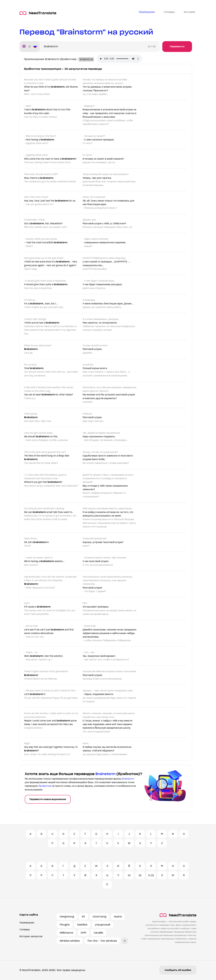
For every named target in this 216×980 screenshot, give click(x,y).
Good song (100, 917)
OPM (83, 933)
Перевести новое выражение (48, 799)
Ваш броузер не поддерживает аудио (122, 59)
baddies (82, 925)
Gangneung (67, 917)
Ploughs (65, 925)
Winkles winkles (70, 941)
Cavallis (98, 933)
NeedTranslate (38, 13)
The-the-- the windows (102, 941)
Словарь (25, 929)
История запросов (31, 936)
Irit (83, 917)
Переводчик (27, 923)
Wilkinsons (66, 933)
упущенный (103, 925)
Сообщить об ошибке (178, 970)
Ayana (118, 917)
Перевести (177, 46)
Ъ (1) (151, 875)
